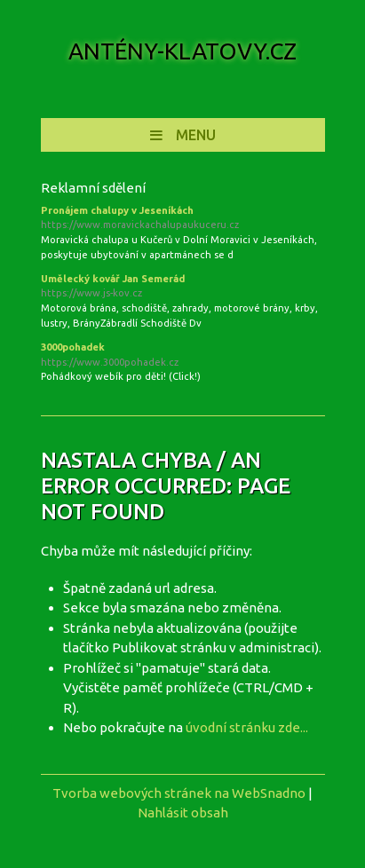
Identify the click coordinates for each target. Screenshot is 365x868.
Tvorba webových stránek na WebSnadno (179, 793)
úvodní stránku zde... (247, 727)
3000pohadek (183, 356)
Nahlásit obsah (183, 813)
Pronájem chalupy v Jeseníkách (183, 219)
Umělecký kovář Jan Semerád (183, 288)
